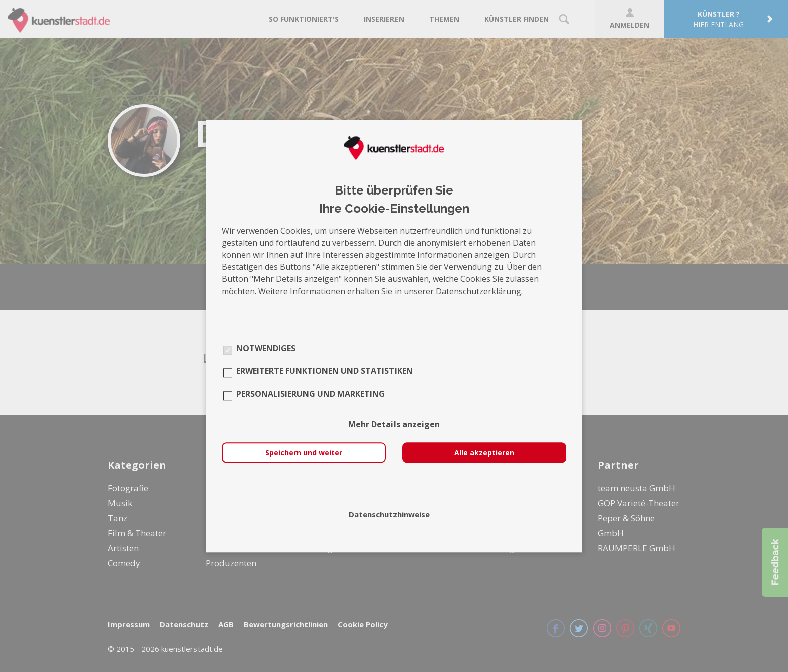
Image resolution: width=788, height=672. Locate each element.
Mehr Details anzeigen (394, 424)
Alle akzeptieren (484, 453)
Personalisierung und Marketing (311, 394)
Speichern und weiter (304, 453)
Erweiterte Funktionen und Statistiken (324, 371)
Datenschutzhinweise (389, 514)
